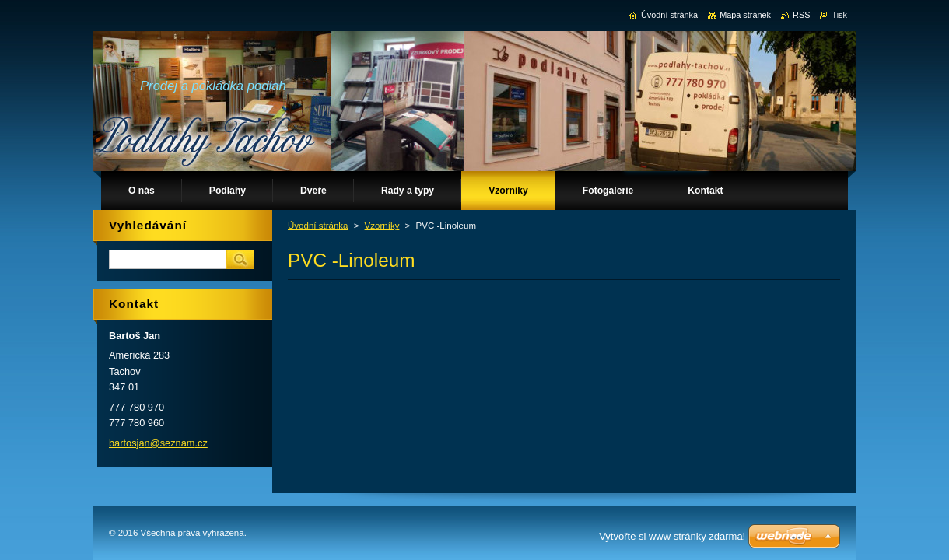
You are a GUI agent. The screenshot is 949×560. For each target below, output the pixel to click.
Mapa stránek (745, 15)
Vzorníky (382, 226)
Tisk (839, 15)
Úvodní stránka (318, 226)
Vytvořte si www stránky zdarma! (672, 536)
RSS (801, 15)
